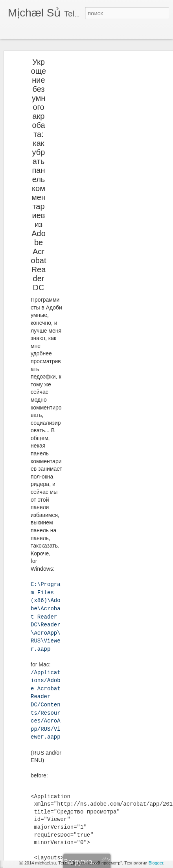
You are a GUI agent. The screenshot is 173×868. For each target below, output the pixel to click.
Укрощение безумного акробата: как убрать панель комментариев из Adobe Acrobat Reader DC (39, 160)
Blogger (156, 863)
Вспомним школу (38, 789)
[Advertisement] (105, 100)
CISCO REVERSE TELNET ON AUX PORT (65, 842)
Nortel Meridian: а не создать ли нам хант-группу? (73, 824)
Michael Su (89, 792)
